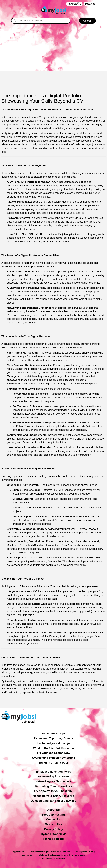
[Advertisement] (54, 47)
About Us (54, 810)
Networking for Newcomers (54, 781)
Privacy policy (59, 858)
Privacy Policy (54, 829)
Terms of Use (54, 824)
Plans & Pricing (54, 839)
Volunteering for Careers (54, 776)
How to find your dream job (54, 743)
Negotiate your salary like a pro (54, 796)
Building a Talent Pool (54, 763)
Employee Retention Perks (53, 772)
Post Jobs (90, 4)
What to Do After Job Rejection (54, 748)
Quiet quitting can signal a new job (53, 801)
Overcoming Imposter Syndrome (53, 758)
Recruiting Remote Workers (54, 786)
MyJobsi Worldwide (53, 834)
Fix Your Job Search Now (54, 753)
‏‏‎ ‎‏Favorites (74, 4)
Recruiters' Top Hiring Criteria (54, 738)
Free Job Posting (53, 815)
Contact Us (54, 819)
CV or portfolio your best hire (54, 791)
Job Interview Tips (53, 734)
